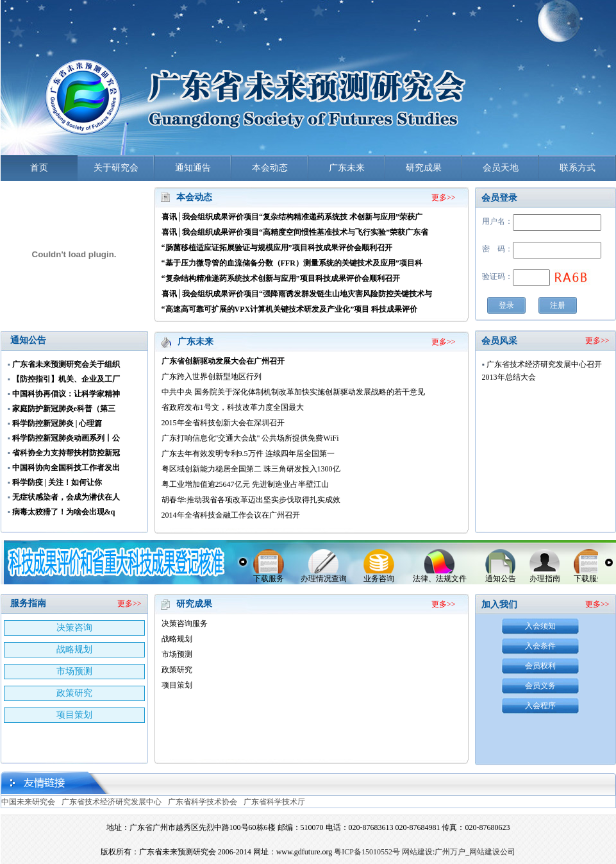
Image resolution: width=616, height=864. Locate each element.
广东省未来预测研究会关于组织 (66, 364)
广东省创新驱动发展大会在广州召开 (223, 361)
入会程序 (540, 706)
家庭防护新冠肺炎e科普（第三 (64, 409)
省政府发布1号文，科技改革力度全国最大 (233, 407)
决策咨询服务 (185, 623)
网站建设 (417, 852)
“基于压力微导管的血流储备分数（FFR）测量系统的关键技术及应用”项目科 (292, 263)
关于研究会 (116, 168)
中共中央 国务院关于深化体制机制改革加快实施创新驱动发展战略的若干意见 (293, 392)
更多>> (444, 198)
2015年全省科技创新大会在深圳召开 (223, 423)
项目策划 (74, 715)
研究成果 (424, 168)
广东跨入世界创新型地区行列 (212, 377)
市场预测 (74, 671)
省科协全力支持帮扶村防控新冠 (66, 453)
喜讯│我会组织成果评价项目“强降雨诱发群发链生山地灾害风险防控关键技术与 (297, 294)
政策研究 (74, 693)
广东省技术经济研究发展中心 (112, 802)
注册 (558, 305)
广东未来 (347, 168)
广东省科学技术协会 (203, 802)
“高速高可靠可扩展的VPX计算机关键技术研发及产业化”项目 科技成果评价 (290, 309)
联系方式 (578, 168)
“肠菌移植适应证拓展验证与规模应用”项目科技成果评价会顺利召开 (277, 248)
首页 (39, 168)
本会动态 (270, 168)
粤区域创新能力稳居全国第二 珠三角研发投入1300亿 (251, 469)
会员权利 (540, 666)
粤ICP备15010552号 (367, 852)
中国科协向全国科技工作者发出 (66, 468)
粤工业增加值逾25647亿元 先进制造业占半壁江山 (245, 484)
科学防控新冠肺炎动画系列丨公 (66, 438)
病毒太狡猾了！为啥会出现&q (64, 512)
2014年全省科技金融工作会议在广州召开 (231, 515)
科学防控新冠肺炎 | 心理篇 (57, 423)
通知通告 (193, 168)
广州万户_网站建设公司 (475, 852)
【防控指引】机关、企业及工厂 (66, 379)
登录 (506, 305)
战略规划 (74, 649)
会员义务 (540, 686)
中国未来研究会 (28, 802)
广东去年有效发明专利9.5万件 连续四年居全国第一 (248, 453)
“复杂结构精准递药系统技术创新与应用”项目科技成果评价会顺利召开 (281, 278)
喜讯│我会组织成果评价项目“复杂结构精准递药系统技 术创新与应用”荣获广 (292, 217)
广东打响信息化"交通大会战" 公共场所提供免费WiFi (250, 438)
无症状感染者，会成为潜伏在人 (66, 497)
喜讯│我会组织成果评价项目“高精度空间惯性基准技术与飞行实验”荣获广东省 (295, 232)
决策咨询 (74, 628)
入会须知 (540, 626)
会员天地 (501, 168)
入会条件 (540, 646)
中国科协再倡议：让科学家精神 (66, 394)
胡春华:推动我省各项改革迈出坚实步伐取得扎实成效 (251, 500)
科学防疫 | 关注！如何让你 (57, 482)
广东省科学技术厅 (274, 802)
